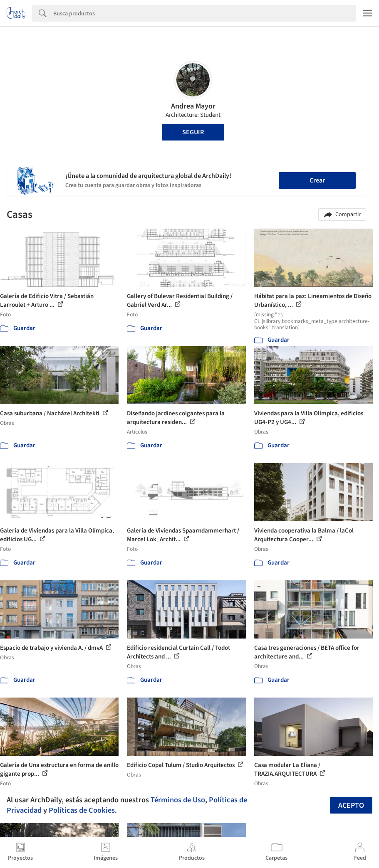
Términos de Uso (178, 800)
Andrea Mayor (193, 106)
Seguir (193, 132)
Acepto (351, 805)
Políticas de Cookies (82, 810)
